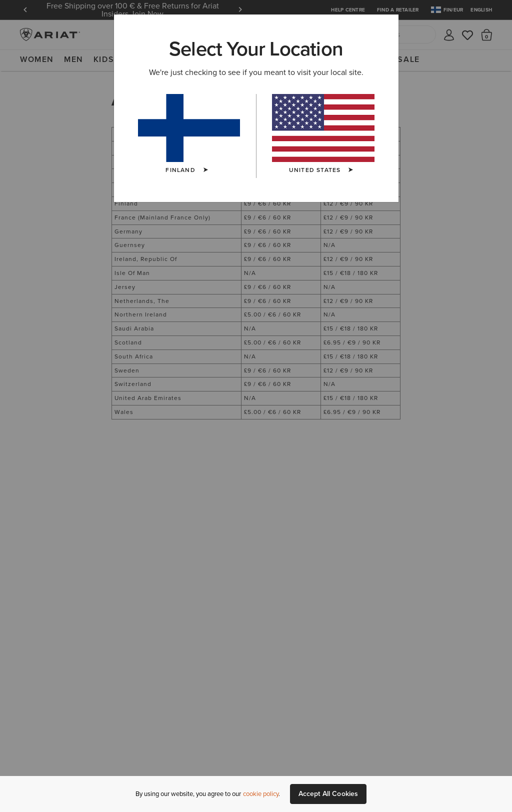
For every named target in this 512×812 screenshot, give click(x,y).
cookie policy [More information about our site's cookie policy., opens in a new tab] (261, 794)
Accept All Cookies (328, 794)
